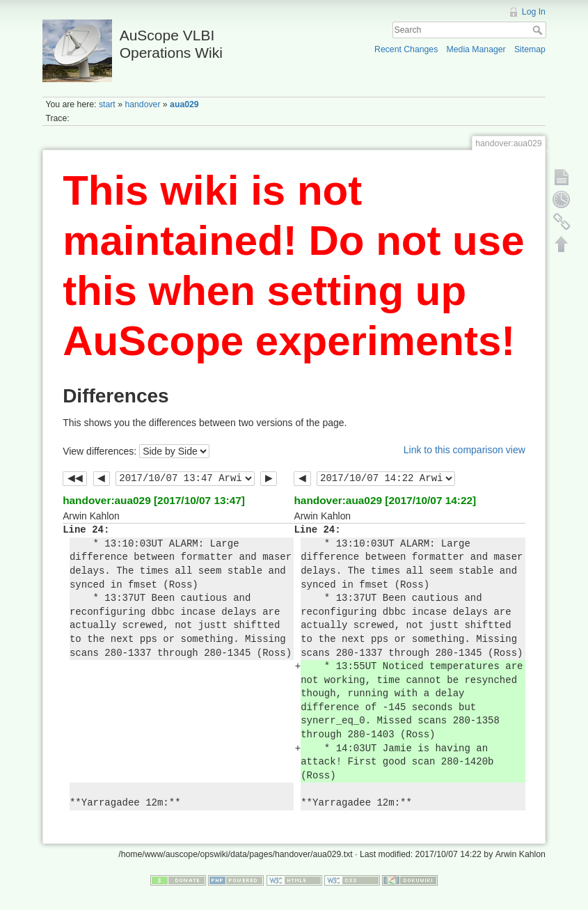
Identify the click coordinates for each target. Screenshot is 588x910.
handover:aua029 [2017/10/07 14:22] (385, 500)
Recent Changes (406, 49)
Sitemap (530, 49)
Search (539, 30)
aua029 (184, 104)
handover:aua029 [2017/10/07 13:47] (154, 500)
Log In (534, 12)
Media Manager (476, 49)
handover (142, 104)
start (107, 104)
